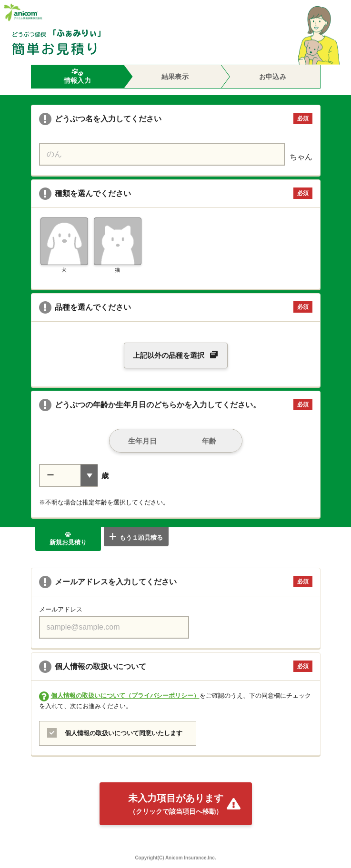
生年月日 (133, 437)
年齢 (196, 437)
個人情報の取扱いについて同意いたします (122, 733)
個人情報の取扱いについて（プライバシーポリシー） (125, 695)
